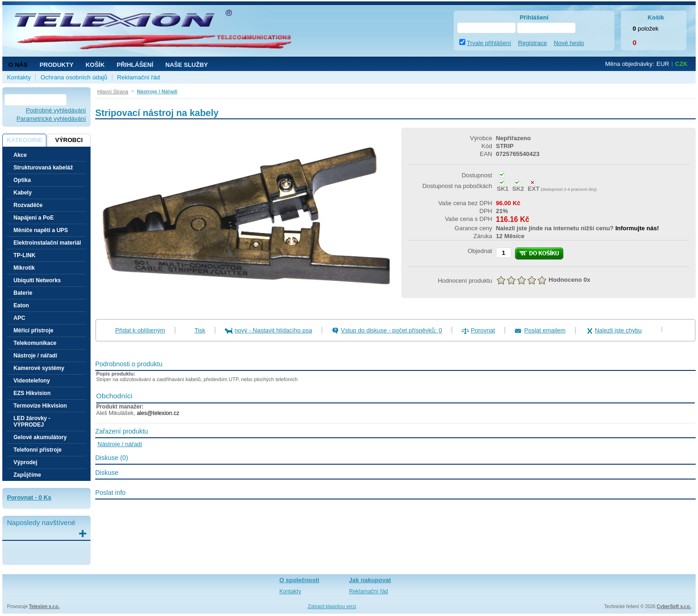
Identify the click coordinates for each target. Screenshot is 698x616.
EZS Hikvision (32, 393)
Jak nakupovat (370, 580)
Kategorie (24, 140)
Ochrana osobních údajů (74, 77)
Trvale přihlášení (489, 43)
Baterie (23, 293)
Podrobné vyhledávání (56, 110)
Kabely (23, 193)
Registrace (533, 43)
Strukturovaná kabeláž (43, 168)
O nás (18, 65)
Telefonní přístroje (38, 450)
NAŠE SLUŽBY (187, 65)
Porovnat (483, 330)
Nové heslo (569, 43)
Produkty (56, 65)
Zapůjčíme (27, 475)
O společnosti (300, 580)
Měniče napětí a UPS (41, 230)
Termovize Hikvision (40, 406)
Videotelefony (32, 381)
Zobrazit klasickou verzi (332, 606)
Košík (95, 65)
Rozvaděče (28, 205)
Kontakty (19, 77)
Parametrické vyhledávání (51, 119)
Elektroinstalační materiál (47, 243)
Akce (20, 155)
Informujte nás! (637, 228)
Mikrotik (24, 268)
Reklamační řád (138, 77)
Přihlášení (135, 65)
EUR (663, 64)
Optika (22, 180)
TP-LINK (24, 255)
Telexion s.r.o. (44, 606)
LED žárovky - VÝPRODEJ (32, 421)
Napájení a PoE (34, 218)
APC (19, 318)
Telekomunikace (35, 343)
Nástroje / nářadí (35, 356)
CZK (682, 64)
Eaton (21, 305)
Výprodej (25, 462)
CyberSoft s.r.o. (674, 606)
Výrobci (69, 140)
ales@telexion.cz (158, 413)
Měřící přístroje (33, 331)
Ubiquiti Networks (37, 280)
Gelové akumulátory (40, 437)
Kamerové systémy (39, 368)
